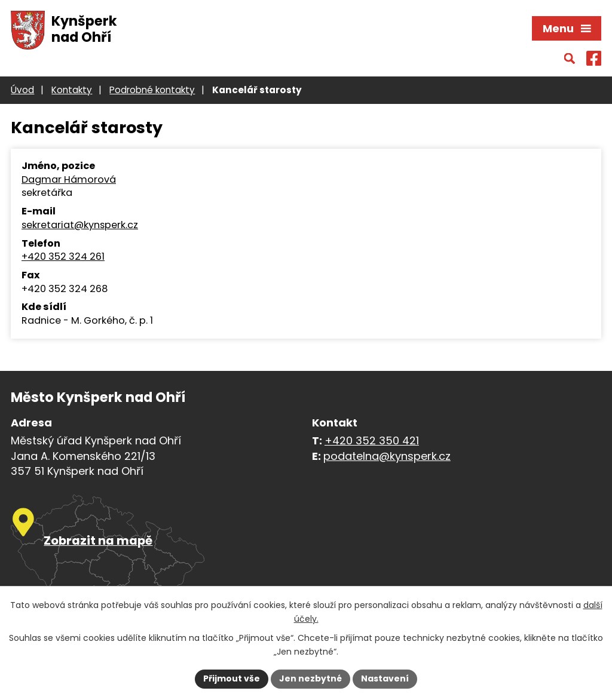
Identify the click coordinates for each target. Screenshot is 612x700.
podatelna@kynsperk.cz (387, 456)
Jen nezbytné (310, 678)
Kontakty (72, 90)
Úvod (22, 90)
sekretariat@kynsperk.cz (80, 225)
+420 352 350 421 (372, 440)
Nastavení (385, 678)
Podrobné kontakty (152, 90)
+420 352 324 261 (63, 257)
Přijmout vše (232, 678)
